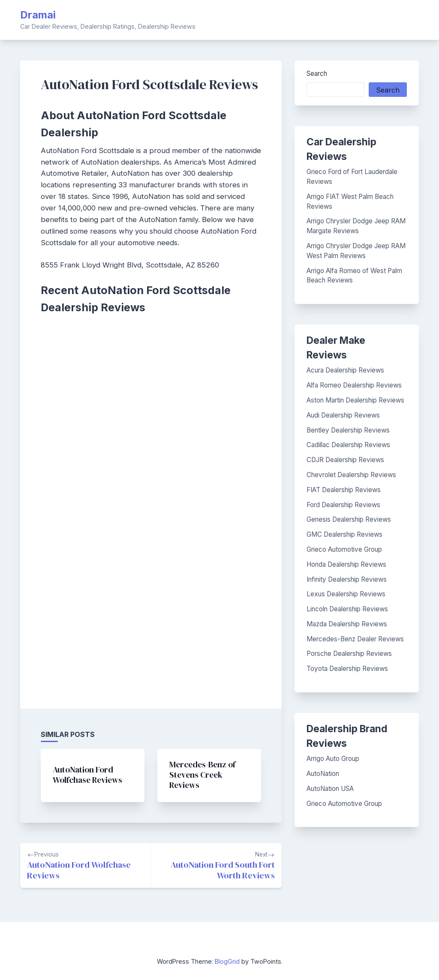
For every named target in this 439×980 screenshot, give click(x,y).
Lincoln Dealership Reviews (347, 609)
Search (317, 74)
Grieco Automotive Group (344, 549)
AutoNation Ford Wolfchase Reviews (87, 775)
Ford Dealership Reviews (343, 505)
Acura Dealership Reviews (345, 370)
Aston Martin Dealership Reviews (355, 400)
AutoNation (323, 774)
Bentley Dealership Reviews (348, 430)
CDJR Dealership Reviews (345, 460)
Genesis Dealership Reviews (349, 519)
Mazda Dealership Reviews (347, 624)
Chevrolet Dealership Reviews (351, 475)
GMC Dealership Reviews (344, 534)
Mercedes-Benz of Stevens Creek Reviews (202, 775)
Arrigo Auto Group (333, 759)
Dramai (38, 15)
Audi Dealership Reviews (343, 415)
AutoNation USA (330, 789)
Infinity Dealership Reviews (347, 579)
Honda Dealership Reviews (346, 564)
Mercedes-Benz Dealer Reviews (355, 639)
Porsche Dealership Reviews (349, 654)
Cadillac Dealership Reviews (348, 445)
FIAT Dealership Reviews (344, 490)
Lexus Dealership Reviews (346, 594)
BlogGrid (227, 961)
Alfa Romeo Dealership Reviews (354, 385)
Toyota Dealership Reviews (347, 669)
